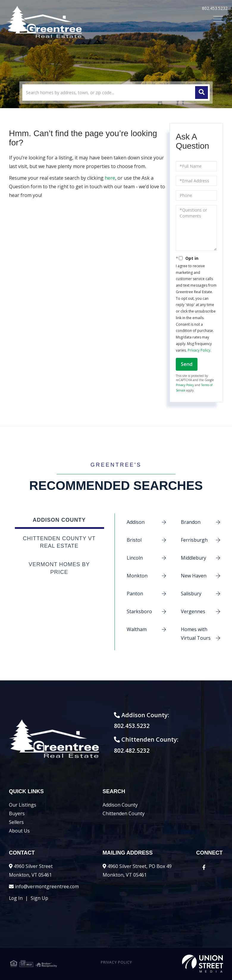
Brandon (191, 522)
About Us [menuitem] (19, 831)
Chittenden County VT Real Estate (59, 542)
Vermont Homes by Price (59, 568)
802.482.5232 (135, 750)
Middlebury (193, 558)
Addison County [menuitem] (120, 805)
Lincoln (135, 558)
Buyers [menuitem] (17, 813)
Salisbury (191, 594)
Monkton (137, 576)
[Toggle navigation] (218, 19)
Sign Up (40, 898)
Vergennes (193, 611)
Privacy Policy (199, 350)
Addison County (59, 520)
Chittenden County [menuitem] (124, 813)
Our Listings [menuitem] (23, 805)
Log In (16, 898)
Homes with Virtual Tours (196, 634)
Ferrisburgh (194, 540)
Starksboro (139, 611)
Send (187, 364)
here (110, 178)
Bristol (134, 540)
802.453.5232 (215, 8)
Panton (135, 594)
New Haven (194, 576)
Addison (136, 522)
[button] (202, 93)
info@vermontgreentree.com (47, 886)
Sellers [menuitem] (16, 822)
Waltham (137, 629)
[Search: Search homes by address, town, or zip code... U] (116, 93)
